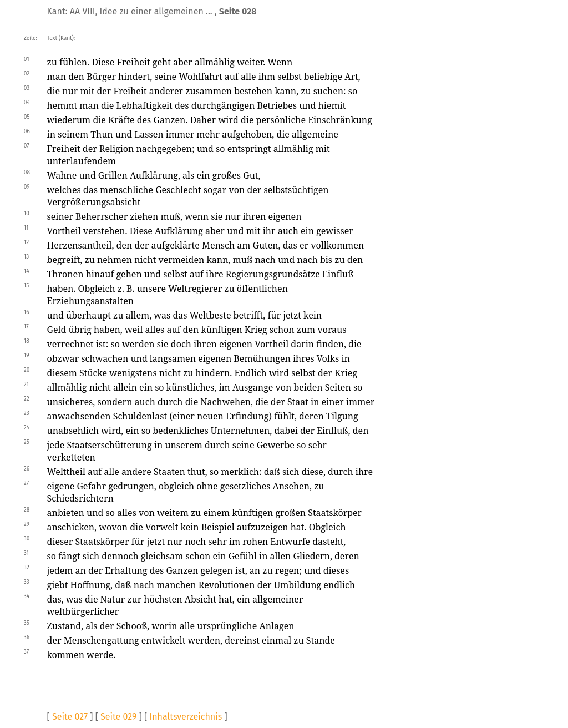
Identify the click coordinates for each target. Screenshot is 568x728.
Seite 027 (70, 717)
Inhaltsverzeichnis (186, 717)
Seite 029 (118, 717)
